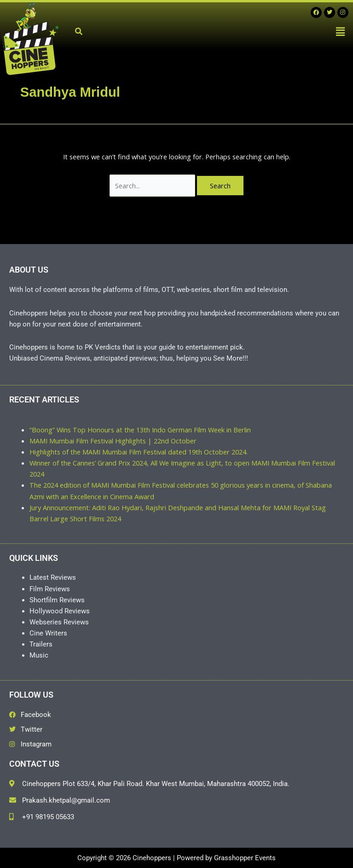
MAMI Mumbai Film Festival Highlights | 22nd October (113, 441)
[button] (341, 31)
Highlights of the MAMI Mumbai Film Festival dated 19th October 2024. (139, 452)
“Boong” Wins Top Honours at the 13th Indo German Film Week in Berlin (140, 430)
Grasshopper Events (245, 858)
